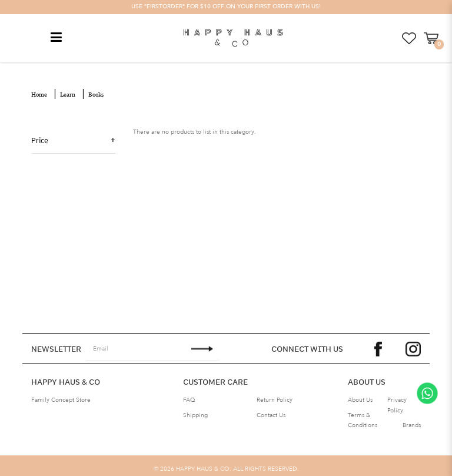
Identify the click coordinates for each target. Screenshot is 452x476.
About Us (360, 399)
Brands (412, 424)
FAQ (189, 399)
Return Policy (275, 399)
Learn (68, 93)
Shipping (195, 414)
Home (39, 93)
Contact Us (271, 414)
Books (96, 93)
